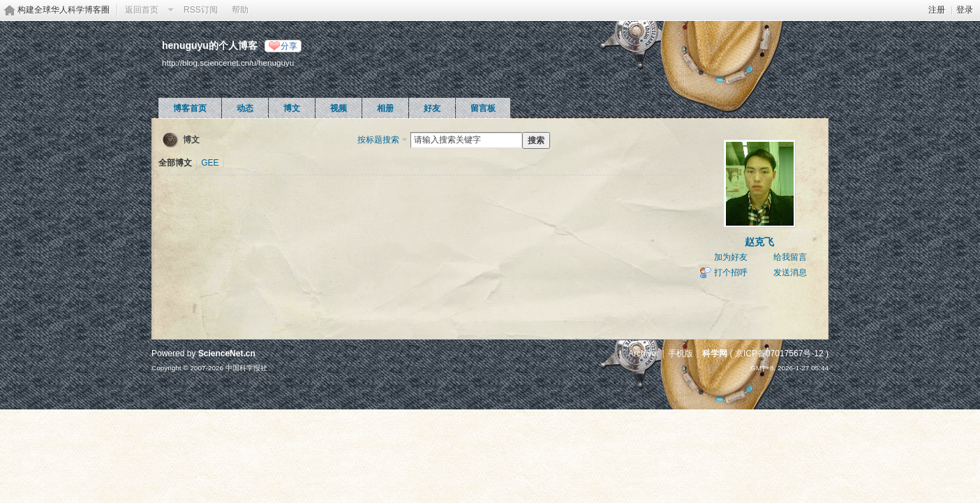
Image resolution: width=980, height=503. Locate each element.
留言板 (483, 108)
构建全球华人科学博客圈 (64, 10)
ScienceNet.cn (227, 353)
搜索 (536, 140)
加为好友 (731, 257)
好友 (432, 108)
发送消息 (790, 272)
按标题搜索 (378, 140)
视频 (339, 108)
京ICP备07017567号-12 (779, 353)
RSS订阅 (201, 10)
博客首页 (190, 108)
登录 (965, 10)
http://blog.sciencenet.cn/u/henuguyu (228, 63)
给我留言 (790, 257)
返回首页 (142, 10)
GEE (210, 163)
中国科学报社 (246, 368)
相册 (385, 108)
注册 (937, 10)
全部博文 (175, 163)
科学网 (715, 353)
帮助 (240, 10)
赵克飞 (759, 242)
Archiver (644, 353)
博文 (292, 108)
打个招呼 (731, 272)
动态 (245, 108)
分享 (289, 46)
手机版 (681, 353)
